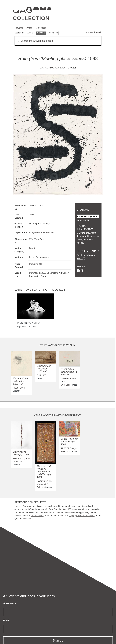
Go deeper (41, 28)
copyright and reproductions (82, 516)
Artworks (19, 28)
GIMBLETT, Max (68, 379)
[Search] (58, 41)
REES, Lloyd (19, 388)
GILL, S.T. (41, 375)
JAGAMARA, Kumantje (53, 68)
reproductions (37, 516)
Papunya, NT (36, 264)
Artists (29, 28)
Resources (53, 33)
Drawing (33, 248)
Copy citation (83, 220)
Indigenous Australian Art (41, 232)
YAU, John (66, 385)
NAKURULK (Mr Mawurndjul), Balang (44, 484)
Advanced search (93, 32)
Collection (31, 18)
